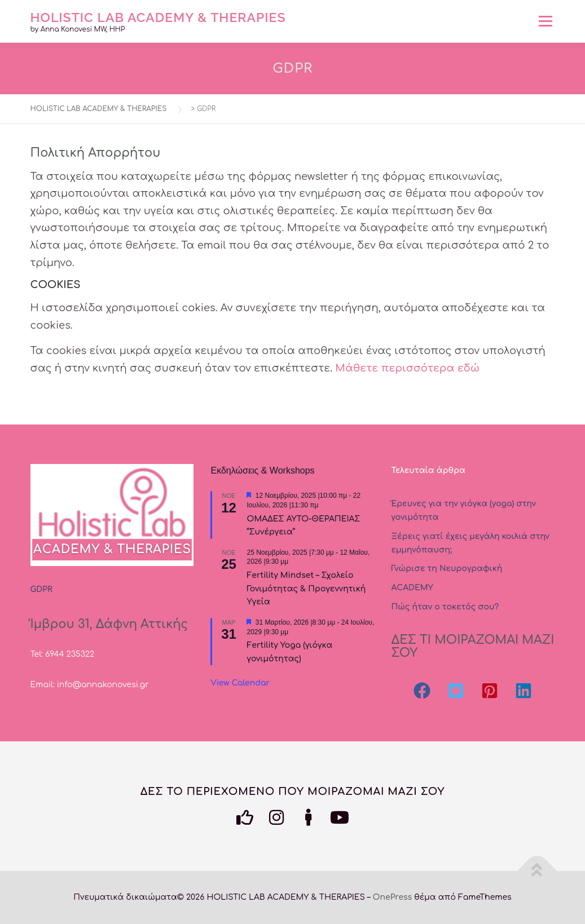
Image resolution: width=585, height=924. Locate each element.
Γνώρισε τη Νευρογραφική (447, 569)
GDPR (41, 589)
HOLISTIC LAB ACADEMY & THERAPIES (158, 17)
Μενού (545, 21)
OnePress (393, 897)
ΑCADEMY (412, 588)
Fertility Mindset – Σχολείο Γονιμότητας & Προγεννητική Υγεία (306, 589)
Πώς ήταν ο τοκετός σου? (445, 607)
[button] (422, 691)
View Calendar (240, 683)
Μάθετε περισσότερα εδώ (407, 368)
